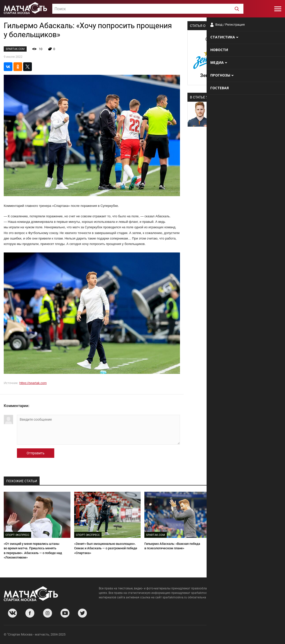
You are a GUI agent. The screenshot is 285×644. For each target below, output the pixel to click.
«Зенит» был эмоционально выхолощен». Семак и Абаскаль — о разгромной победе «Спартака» (106, 548)
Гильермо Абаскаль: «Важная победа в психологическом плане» (172, 546)
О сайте (221, 635)
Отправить (36, 453)
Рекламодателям (268, 635)
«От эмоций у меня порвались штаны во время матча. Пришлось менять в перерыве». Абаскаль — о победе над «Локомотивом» (33, 551)
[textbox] (148, 9)
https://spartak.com (33, 383)
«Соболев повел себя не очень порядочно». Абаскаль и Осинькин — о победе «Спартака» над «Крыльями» (247, 548)
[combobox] (148, 9)
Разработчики (241, 635)
